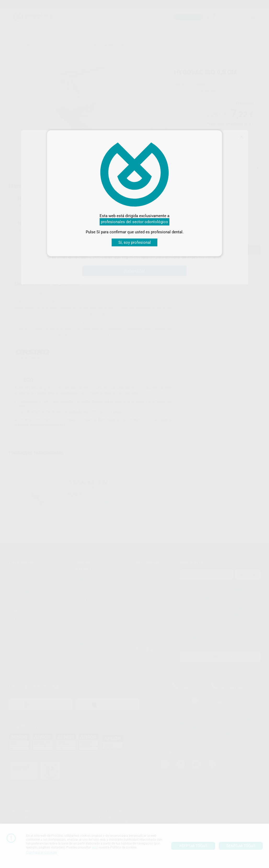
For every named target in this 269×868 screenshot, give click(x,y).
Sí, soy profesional (135, 242)
